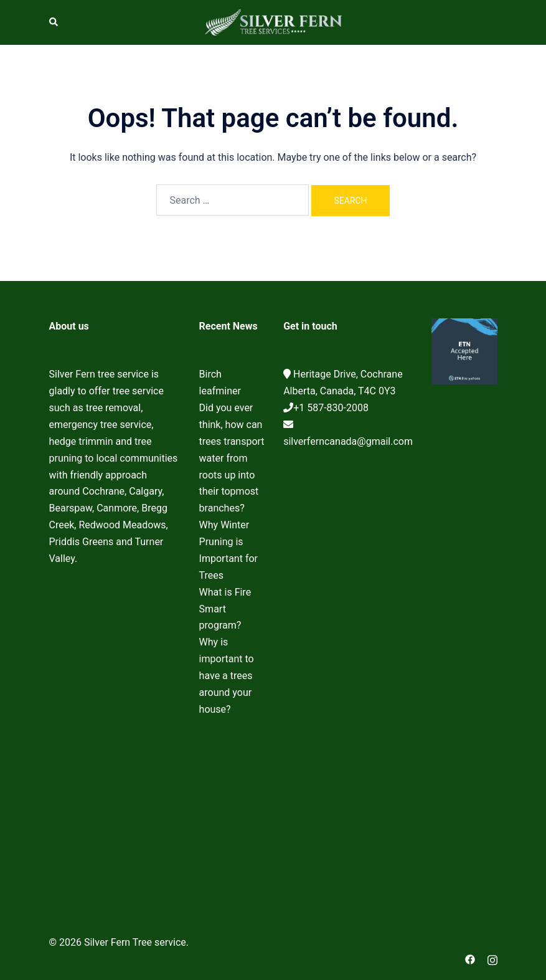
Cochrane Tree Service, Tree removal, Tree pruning (115, 739)
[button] (54, 22)
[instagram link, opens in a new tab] (492, 959)
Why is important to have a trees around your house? (227, 676)
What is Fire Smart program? (225, 609)
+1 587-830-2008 (331, 408)
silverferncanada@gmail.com (348, 441)
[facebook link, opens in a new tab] (470, 959)
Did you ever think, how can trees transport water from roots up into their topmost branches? (232, 458)
